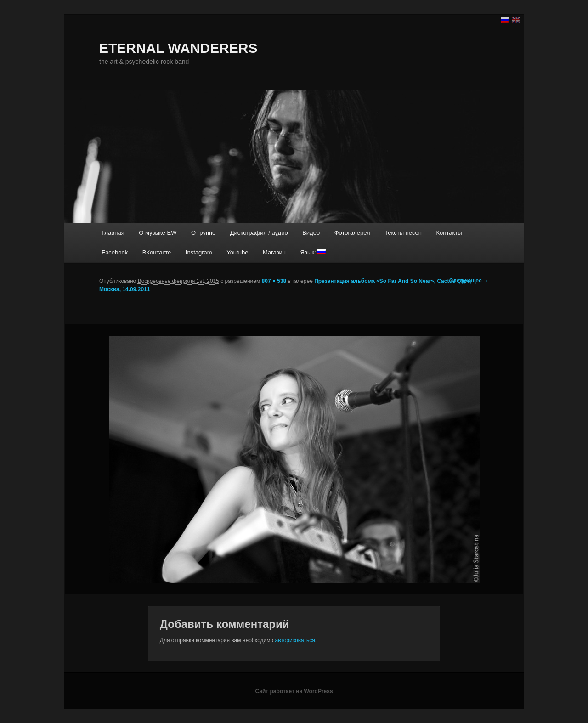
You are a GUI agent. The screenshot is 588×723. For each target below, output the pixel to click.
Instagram (199, 252)
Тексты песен (403, 233)
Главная (113, 233)
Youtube (237, 252)
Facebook (115, 252)
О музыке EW (158, 233)
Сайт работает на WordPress (294, 691)
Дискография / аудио (259, 233)
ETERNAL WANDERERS (178, 48)
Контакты (449, 233)
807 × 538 (274, 281)
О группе (203, 233)
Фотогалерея (352, 233)
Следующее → (469, 281)
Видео (311, 233)
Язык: (313, 252)
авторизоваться (295, 640)
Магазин (274, 252)
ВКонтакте (157, 252)
